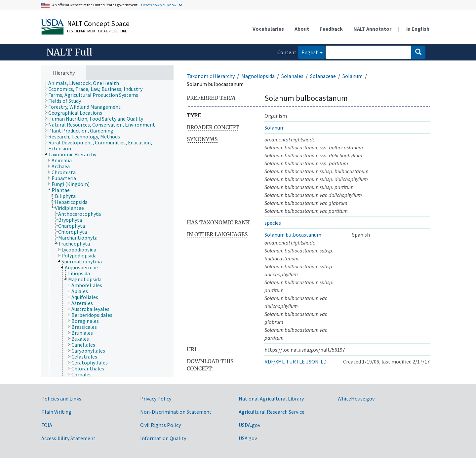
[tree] (107, 229)
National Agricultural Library (271, 399)
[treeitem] (86, 83)
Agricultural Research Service (272, 412)
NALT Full (69, 52)
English (308, 52)
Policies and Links (61, 399)
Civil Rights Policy (160, 425)
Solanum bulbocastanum (293, 235)
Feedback (331, 29)
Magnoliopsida (258, 76)
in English (418, 29)
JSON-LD (316, 362)
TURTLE (295, 362)
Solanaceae (323, 76)
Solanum (353, 76)
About (302, 29)
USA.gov (248, 438)
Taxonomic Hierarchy (211, 76)
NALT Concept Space (98, 23)
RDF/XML (275, 362)
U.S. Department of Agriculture (97, 31)
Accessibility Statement (68, 438)
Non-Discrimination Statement (176, 412)
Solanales (292, 76)
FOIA (47, 425)
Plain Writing (56, 412)
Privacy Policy (156, 399)
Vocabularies (268, 29)
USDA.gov (249, 425)
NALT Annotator (372, 29)
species (273, 223)
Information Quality (163, 438)
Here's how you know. (159, 5)
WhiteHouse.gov (356, 399)
